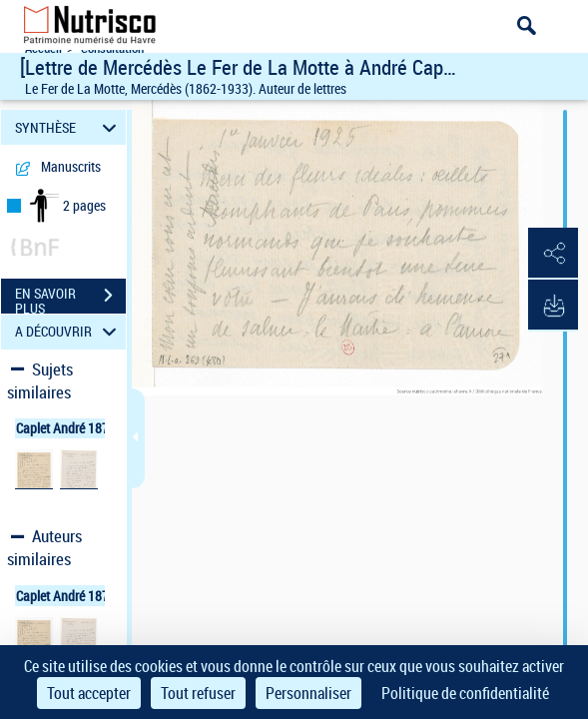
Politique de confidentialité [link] (465, 693)
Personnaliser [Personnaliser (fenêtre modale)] (308, 693)
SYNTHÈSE (69, 127)
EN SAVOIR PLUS (70, 298)
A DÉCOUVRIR (69, 332)
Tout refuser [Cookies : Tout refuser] (198, 693)
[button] (553, 254)
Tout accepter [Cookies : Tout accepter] (89, 693)
